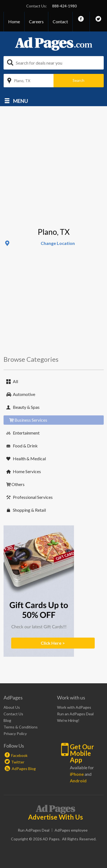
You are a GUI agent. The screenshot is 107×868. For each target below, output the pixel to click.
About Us (12, 707)
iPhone (77, 774)
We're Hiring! (68, 720)
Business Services (31, 420)
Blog (7, 720)
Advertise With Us (56, 817)
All (15, 381)
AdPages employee (71, 830)
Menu (21, 101)
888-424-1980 (64, 6)
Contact (60, 21)
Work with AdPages (74, 707)
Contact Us (13, 714)
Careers (36, 21)
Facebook (19, 755)
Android (78, 781)
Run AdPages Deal (34, 830)
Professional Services (33, 497)
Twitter (18, 762)
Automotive (24, 394)
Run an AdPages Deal (75, 714)
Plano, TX (22, 81)
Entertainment (26, 433)
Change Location (58, 243)
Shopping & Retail (29, 510)
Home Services (27, 471)
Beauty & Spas (26, 407)
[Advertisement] (51, 173)
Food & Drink (25, 446)
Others (18, 484)
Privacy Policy (15, 734)
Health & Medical (29, 458)
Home (14, 21)
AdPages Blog (20, 769)
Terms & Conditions (21, 727)
